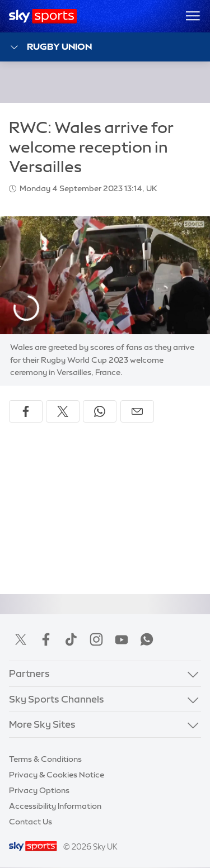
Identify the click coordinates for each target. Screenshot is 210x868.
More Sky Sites (42, 724)
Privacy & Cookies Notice (57, 775)
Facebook (46, 639)
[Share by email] (137, 411)
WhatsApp (147, 639)
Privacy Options (39, 790)
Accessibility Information (55, 806)
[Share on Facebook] (26, 411)
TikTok (71, 639)
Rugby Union (50, 47)
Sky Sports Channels (57, 699)
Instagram (96, 639)
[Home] (43, 16)
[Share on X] (63, 411)
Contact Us (31, 822)
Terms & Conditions (45, 759)
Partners (29, 673)
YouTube (122, 639)
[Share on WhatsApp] (100, 411)
